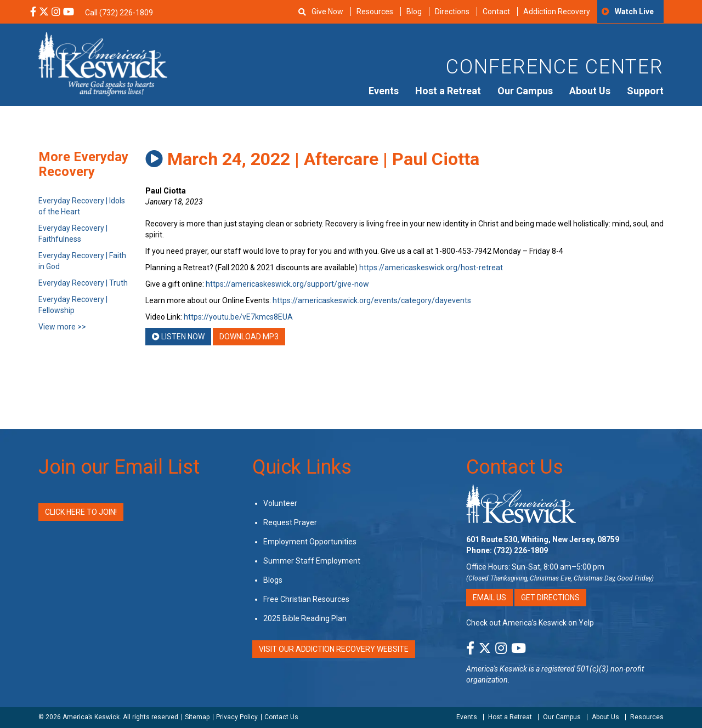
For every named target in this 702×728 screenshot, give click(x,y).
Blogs (273, 580)
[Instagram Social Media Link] (56, 13)
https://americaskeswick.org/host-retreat (431, 268)
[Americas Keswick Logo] (103, 63)
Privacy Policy (237, 717)
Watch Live (634, 12)
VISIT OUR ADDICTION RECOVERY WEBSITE (334, 649)
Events (384, 91)
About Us (590, 91)
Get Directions (550, 598)
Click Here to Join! (81, 512)
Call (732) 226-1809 (119, 13)
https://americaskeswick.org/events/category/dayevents (372, 300)
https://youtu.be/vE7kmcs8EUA (238, 317)
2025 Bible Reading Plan (305, 618)
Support (645, 91)
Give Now (327, 12)
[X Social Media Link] (44, 13)
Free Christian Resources (306, 599)
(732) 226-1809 (521, 550)
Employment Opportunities (310, 542)
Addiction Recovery (557, 12)
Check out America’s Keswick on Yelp (530, 623)
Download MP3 (249, 337)
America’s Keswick (91, 717)
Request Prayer (290, 522)
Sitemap (197, 717)
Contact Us (515, 467)
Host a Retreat (448, 91)
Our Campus (525, 91)
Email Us (489, 598)
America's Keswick (497, 669)
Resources (375, 12)
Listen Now (178, 337)
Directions (452, 12)
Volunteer (280, 503)
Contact (496, 12)
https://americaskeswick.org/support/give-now (287, 284)
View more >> (62, 327)
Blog (414, 12)
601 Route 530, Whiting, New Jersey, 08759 (543, 539)
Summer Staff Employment (312, 561)
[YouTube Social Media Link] (69, 13)
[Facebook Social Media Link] (33, 13)
